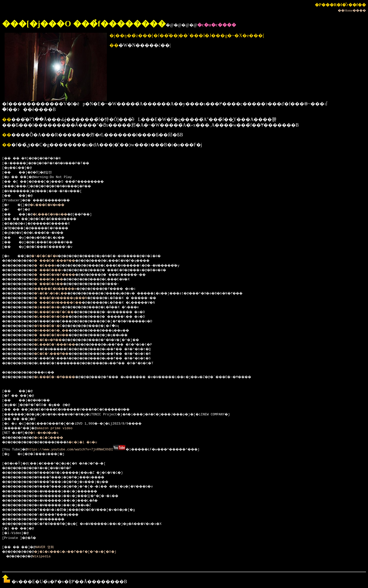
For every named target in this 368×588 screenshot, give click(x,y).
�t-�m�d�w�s (48, 433)
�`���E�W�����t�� (66, 303)
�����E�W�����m (63, 289)
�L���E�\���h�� (62, 345)
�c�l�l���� (55, 438)
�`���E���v (55, 270)
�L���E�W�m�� (52, 205)
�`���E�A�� (55, 284)
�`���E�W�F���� (62, 275)
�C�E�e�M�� (54, 340)
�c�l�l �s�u (94, 442)
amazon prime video (60, 428)
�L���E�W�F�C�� (61, 312)
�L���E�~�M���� (62, 377)
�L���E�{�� (55, 280)
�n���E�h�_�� (58, 331)
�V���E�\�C (54, 326)
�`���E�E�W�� (58, 335)
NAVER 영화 (49, 547)
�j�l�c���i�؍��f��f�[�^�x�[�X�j (85, 551)
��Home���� (352, 10)
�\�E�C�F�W (49, 256)
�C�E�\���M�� (58, 354)
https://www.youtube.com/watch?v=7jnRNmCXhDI (71, 449)
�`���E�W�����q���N (69, 298)
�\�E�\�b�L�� (57, 294)
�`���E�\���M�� (62, 261)
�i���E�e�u (54, 307)
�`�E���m (51, 266)
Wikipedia (45, 556)
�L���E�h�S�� (58, 317)
